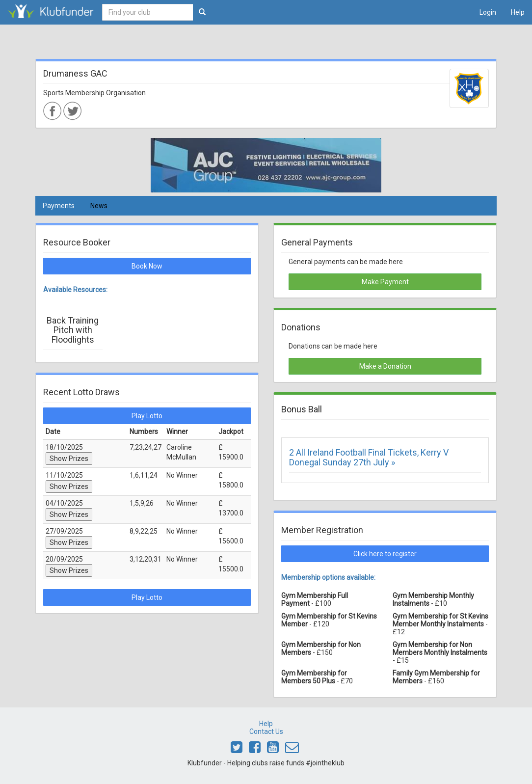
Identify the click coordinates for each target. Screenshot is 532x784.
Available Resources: (75, 290)
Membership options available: (328, 577)
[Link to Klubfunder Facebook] (255, 750)
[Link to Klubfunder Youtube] (273, 750)
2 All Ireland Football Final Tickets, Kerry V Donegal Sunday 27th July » (369, 457)
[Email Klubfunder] (292, 750)
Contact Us (266, 731)
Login (488, 12)
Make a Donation (385, 366)
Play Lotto (147, 416)
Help (518, 12)
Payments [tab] (59, 206)
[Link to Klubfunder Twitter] (237, 750)
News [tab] (99, 206)
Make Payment (385, 282)
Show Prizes (69, 459)
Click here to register (385, 554)
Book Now (147, 266)
